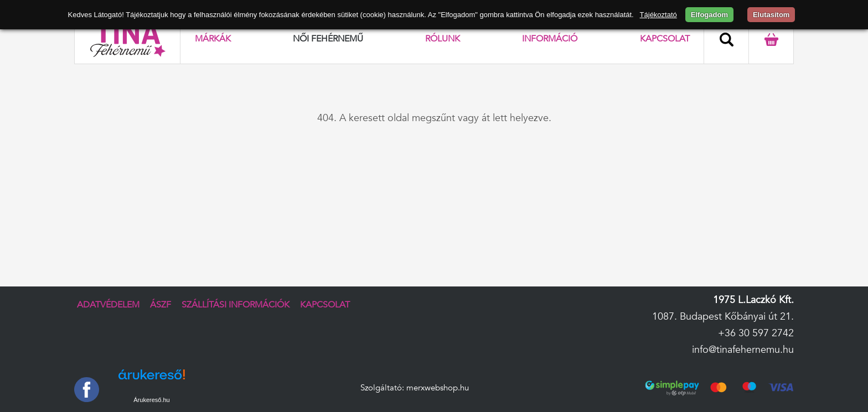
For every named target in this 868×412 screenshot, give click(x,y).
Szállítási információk (236, 305)
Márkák (213, 39)
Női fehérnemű (328, 39)
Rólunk (443, 39)
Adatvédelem (108, 305)
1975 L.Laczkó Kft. (753, 300)
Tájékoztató (658, 15)
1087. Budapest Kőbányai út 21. (723, 317)
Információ (550, 39)
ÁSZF (161, 305)
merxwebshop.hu (438, 388)
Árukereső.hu (151, 400)
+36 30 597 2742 (756, 333)
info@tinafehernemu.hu (743, 350)
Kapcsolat (665, 39)
